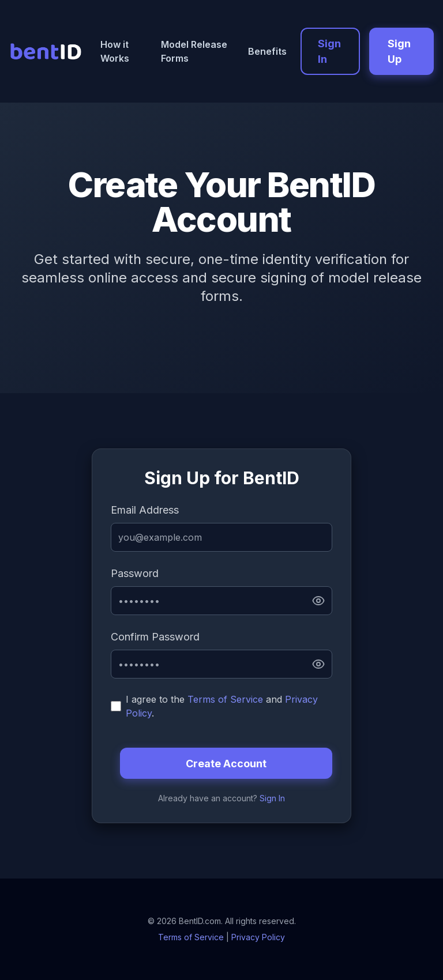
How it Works (115, 51)
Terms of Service (225, 699)
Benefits (267, 51)
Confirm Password (155, 637)
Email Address (145, 510)
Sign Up (399, 51)
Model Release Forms (194, 51)
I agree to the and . (222, 706)
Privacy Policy (258, 937)
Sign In (329, 51)
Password (135, 573)
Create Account (226, 764)
